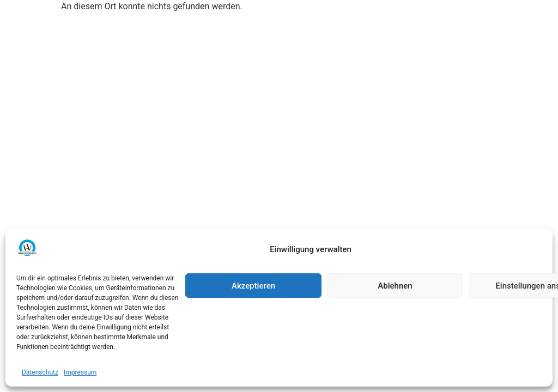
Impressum (80, 372)
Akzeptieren (253, 286)
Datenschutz (40, 372)
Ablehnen (395, 286)
